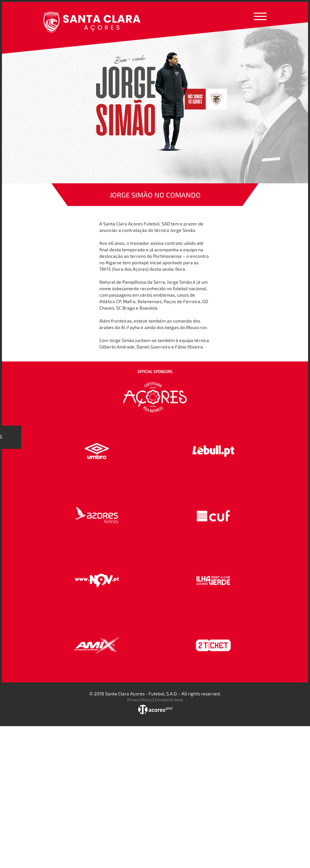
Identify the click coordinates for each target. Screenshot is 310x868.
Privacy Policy (139, 700)
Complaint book (169, 700)
